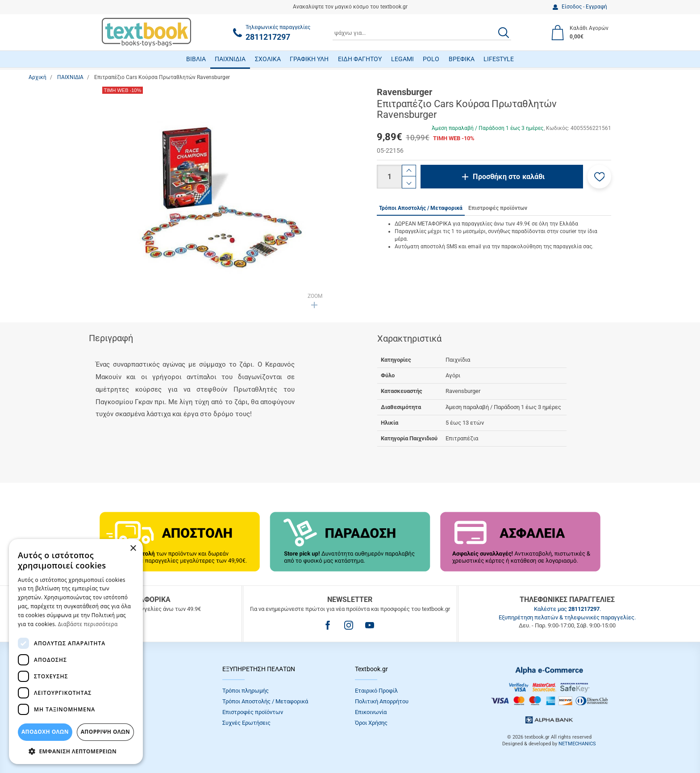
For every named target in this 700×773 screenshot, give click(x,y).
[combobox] (422, 33)
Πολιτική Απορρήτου (382, 701)
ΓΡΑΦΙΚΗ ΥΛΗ (309, 59)
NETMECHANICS (577, 744)
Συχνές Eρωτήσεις (246, 723)
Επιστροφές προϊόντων (253, 712)
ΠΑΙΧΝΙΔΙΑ (230, 59)
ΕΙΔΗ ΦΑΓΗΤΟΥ (360, 59)
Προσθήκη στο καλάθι (509, 177)
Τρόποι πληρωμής (246, 691)
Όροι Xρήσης (371, 723)
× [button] (133, 549)
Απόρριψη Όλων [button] (105, 732)
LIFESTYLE (499, 59)
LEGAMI (402, 59)
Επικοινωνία (371, 712)
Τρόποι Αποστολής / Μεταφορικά (265, 701)
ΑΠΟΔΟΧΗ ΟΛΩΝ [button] (45, 732)
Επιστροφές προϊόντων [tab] (498, 208)
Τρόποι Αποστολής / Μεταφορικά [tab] (421, 208)
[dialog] (76, 652)
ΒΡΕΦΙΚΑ (462, 59)
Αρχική (37, 77)
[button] (599, 177)
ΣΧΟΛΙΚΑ (268, 59)
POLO (431, 59)
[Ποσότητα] (389, 177)
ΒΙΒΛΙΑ (196, 59)
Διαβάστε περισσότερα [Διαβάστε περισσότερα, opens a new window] (88, 624)
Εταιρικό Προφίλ (376, 691)
